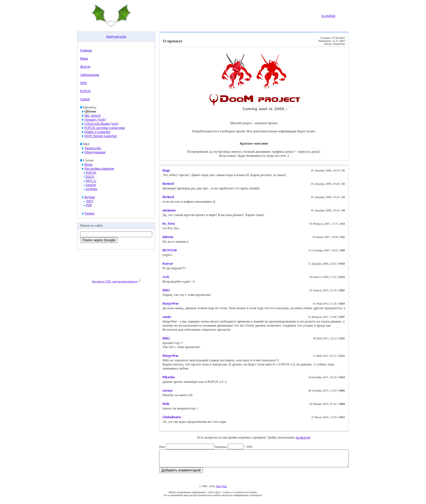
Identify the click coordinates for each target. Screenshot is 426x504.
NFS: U (91, 181)
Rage (166, 170)
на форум (303, 437)
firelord (168, 184)
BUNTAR (170, 250)
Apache (91, 185)
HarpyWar (171, 303)
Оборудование (95, 152)
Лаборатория (90, 75)
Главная (86, 50)
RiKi (166, 290)
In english (328, 16)
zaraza (167, 390)
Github (85, 99)
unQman (169, 210)
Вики (84, 58)
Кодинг (90, 197)
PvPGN (85, 91)
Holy (166, 404)
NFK (84, 83)
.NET (89, 201)
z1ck (166, 277)
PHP (89, 205)
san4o (167, 317)
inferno (168, 237)
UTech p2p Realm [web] (102, 124)
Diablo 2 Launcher (98, 132)
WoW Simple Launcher (101, 136)
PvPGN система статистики (105, 128)
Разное (90, 213)
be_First (169, 224)
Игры (89, 164)
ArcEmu (91, 189)
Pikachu (169, 377)
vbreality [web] (95, 120)
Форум (85, 67)
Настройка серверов (99, 168)
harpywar (113, 36)
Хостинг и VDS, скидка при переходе (115, 281)
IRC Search (93, 115)
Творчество (93, 148)
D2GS (90, 177)
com (123, 36)
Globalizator (172, 417)
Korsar (168, 264)
